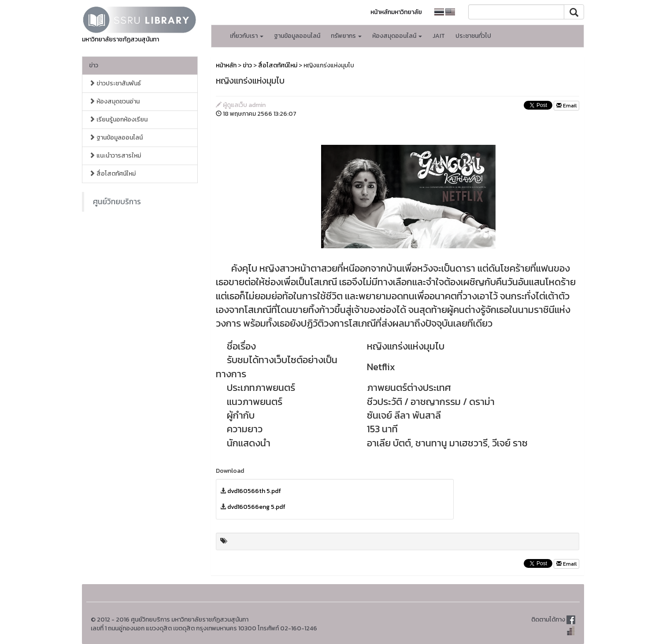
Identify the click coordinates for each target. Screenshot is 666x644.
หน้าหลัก (226, 65)
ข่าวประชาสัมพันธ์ (115, 83)
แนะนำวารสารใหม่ (115, 156)
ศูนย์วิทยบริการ (117, 202)
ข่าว (94, 65)
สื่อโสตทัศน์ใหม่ (112, 174)
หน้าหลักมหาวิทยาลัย (396, 12)
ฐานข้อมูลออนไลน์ (297, 36)
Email (566, 106)
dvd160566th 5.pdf (254, 491)
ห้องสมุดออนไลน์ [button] (397, 36)
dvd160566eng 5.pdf (256, 507)
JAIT (439, 36)
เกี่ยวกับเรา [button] (247, 36)
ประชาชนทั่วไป (473, 36)
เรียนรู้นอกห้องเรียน (118, 120)
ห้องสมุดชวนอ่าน (114, 101)
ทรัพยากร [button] (346, 36)
